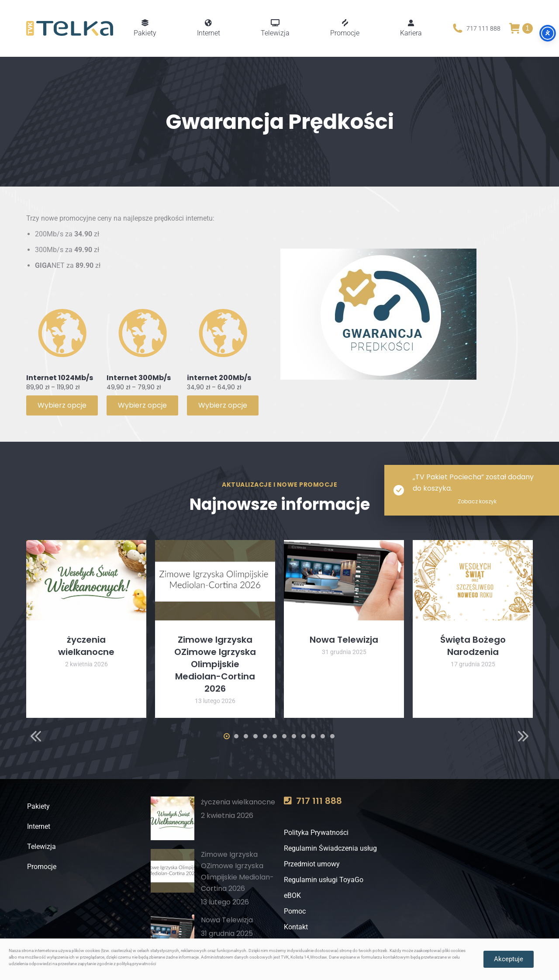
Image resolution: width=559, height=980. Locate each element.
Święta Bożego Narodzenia (473, 646)
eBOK (292, 895)
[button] (36, 736)
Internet (38, 826)
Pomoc (295, 911)
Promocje (41, 867)
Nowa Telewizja (344, 640)
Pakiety (38, 806)
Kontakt (296, 927)
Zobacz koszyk (477, 501)
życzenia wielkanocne (86, 646)
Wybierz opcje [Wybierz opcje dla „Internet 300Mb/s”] (142, 405)
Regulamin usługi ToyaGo (324, 880)
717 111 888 (476, 28)
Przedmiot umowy (312, 864)
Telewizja (41, 847)
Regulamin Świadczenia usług (330, 848)
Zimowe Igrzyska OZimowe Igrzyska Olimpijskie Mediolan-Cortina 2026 (215, 664)
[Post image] (86, 580)
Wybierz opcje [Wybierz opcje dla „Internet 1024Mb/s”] (62, 405)
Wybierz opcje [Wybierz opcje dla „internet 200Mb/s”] (223, 405)
